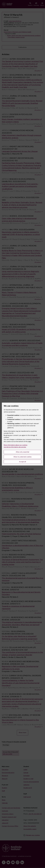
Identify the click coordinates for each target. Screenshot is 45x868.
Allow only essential (22, 452)
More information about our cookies (16, 445)
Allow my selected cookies (22, 457)
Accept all (22, 462)
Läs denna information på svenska (15, 447)
